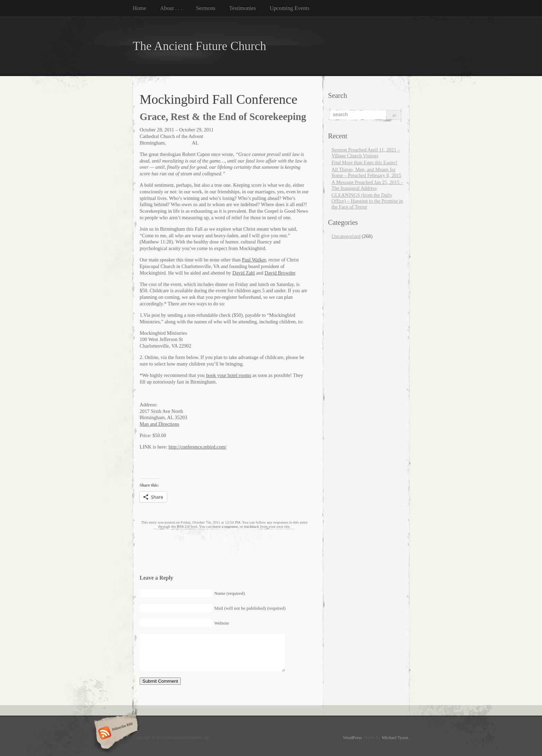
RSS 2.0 (183, 526)
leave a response (225, 526)
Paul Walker (254, 260)
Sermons (206, 8)
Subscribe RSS (115, 734)
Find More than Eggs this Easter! (365, 163)
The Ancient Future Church (199, 46)
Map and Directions (159, 424)
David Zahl (244, 273)
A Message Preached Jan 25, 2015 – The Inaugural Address (367, 185)
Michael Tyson (395, 738)
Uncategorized (346, 236)
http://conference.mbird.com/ (198, 447)
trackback (251, 526)
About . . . (171, 8)
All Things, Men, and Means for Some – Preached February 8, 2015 (366, 172)
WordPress (352, 738)
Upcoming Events (289, 8)
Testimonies (242, 8)
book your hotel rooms (229, 375)
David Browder (280, 273)
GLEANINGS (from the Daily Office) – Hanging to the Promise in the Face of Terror (367, 201)
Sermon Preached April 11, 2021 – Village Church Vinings (366, 153)
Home (139, 8)
